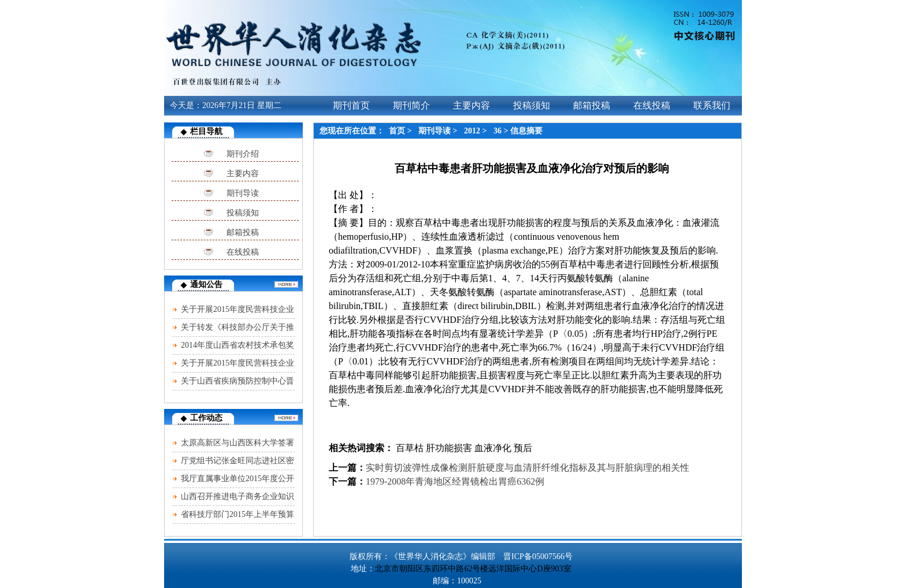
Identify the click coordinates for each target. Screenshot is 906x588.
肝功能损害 (449, 448)
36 (497, 131)
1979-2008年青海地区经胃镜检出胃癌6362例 (455, 481)
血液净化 (493, 448)
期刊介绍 (243, 154)
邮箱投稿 (243, 232)
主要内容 (243, 174)
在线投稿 (243, 252)
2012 (472, 131)
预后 (523, 448)
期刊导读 (243, 193)
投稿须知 (243, 213)
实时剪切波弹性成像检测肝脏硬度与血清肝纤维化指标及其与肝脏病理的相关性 (528, 468)
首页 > (401, 131)
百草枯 (409, 448)
